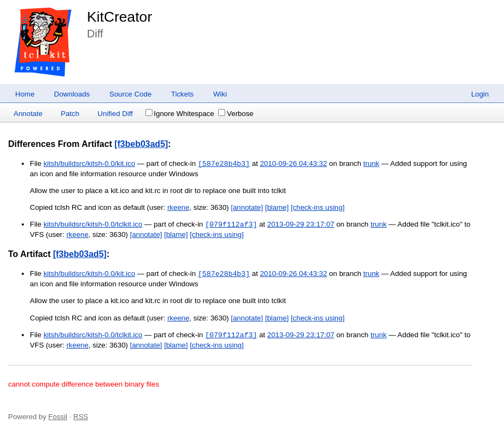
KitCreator (119, 17)
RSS (81, 417)
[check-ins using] (318, 207)
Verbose (236, 114)
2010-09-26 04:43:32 (294, 164)
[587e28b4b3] (224, 164)
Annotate (28, 114)
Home (25, 94)
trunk (372, 164)
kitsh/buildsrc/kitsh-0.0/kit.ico (89, 164)
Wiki (220, 94)
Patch (70, 114)
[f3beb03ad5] (141, 144)
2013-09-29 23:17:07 (301, 225)
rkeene (178, 207)
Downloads (72, 94)
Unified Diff (115, 114)
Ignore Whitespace (180, 114)
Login (480, 94)
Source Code (131, 94)
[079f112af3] (231, 224)
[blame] (277, 207)
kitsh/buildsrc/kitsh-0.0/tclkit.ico (93, 225)
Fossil (58, 417)
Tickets (182, 94)
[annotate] (247, 207)
